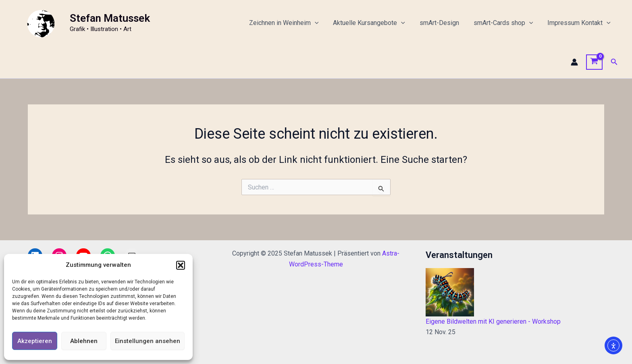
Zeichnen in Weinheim (291, 23)
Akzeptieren (35, 341)
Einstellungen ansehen (148, 341)
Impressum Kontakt (580, 23)
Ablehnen (84, 341)
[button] (181, 265)
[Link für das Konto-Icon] (574, 62)
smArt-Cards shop (506, 23)
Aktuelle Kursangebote (375, 23)
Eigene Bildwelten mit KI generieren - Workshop (493, 321)
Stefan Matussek (110, 18)
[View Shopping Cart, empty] (594, 62)
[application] (322, 23)
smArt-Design (443, 23)
